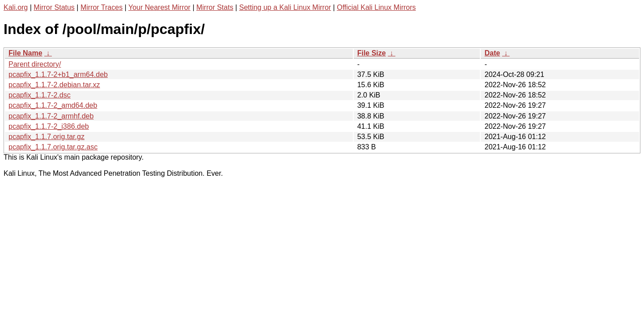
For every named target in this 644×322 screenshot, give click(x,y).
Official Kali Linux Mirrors (376, 7)
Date (492, 53)
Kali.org (16, 7)
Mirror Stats (215, 7)
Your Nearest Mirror (159, 7)
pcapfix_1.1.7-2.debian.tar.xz (54, 85)
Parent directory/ (35, 64)
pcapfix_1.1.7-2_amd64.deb (53, 105)
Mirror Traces (102, 7)
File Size (372, 53)
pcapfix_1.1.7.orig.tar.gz (47, 137)
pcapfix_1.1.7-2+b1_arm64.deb (58, 74)
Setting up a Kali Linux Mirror (285, 7)
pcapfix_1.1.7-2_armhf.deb (51, 116)
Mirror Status (54, 7)
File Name (25, 53)
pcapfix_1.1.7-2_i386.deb (49, 126)
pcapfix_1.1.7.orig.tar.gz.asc (53, 147)
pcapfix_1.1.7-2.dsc (40, 95)
